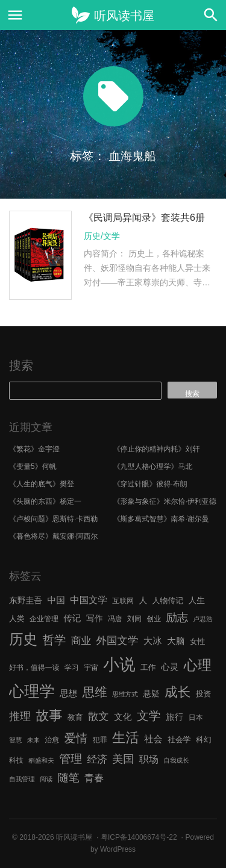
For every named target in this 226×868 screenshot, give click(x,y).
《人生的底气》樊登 (42, 484)
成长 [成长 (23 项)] (177, 692)
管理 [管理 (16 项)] (71, 759)
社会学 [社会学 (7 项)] (179, 739)
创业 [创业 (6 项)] (154, 619)
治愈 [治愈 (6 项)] (52, 740)
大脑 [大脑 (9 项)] (176, 641)
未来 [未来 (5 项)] (33, 740)
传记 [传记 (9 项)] (72, 618)
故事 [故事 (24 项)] (49, 715)
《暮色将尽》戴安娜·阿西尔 (53, 536)
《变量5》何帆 (33, 467)
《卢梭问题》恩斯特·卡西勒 (53, 519)
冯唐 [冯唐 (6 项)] (115, 619)
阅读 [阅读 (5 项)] (46, 779)
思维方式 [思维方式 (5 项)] (125, 694)
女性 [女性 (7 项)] (198, 641)
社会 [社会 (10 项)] (153, 739)
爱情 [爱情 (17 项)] (76, 738)
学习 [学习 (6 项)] (72, 668)
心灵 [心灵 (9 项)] (170, 667)
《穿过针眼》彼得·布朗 (150, 484)
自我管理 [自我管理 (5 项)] (22, 779)
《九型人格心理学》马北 (153, 467)
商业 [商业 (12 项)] (81, 641)
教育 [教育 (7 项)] (75, 717)
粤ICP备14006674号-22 (139, 837)
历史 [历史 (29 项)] (23, 639)
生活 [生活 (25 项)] (126, 738)
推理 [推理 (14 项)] (20, 716)
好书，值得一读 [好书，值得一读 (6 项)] (34, 668)
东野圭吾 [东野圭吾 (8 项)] (26, 600)
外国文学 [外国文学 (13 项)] (118, 640)
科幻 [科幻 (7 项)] (204, 739)
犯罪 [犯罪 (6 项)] (100, 740)
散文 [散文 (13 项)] (99, 716)
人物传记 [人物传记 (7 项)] (168, 600)
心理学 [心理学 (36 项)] (32, 691)
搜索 (21, 365)
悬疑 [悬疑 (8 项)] (151, 694)
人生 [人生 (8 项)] (196, 600)
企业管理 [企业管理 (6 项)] (44, 619)
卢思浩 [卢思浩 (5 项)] (203, 619)
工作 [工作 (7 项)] (148, 667)
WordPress (118, 849)
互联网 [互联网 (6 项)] (123, 601)
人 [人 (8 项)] (143, 600)
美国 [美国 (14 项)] (123, 759)
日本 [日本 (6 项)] (196, 718)
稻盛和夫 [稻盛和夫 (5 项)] (41, 760)
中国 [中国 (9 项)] (56, 600)
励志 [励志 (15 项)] (177, 617)
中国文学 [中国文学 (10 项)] (89, 600)
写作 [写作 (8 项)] (95, 618)
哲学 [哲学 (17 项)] (54, 640)
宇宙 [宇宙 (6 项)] (91, 668)
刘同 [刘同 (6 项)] (134, 619)
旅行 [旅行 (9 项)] (174, 717)
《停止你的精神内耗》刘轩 (157, 449)
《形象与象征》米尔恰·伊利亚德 (165, 501)
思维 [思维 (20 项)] (95, 692)
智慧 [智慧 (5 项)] (15, 740)
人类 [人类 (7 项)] (17, 618)
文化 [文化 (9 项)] (123, 717)
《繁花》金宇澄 (34, 449)
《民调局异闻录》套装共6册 (144, 218)
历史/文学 (102, 236)
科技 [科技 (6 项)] (16, 760)
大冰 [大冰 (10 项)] (153, 641)
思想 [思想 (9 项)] (68, 693)
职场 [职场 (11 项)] (149, 759)
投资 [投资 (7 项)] (204, 694)
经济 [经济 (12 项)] (97, 759)
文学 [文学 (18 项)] (149, 716)
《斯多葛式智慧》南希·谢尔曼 (161, 519)
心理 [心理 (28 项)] (198, 665)
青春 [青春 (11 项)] (94, 778)
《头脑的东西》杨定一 (45, 501)
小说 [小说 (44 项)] (119, 665)
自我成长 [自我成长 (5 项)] (176, 760)
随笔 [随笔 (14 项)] (69, 778)
